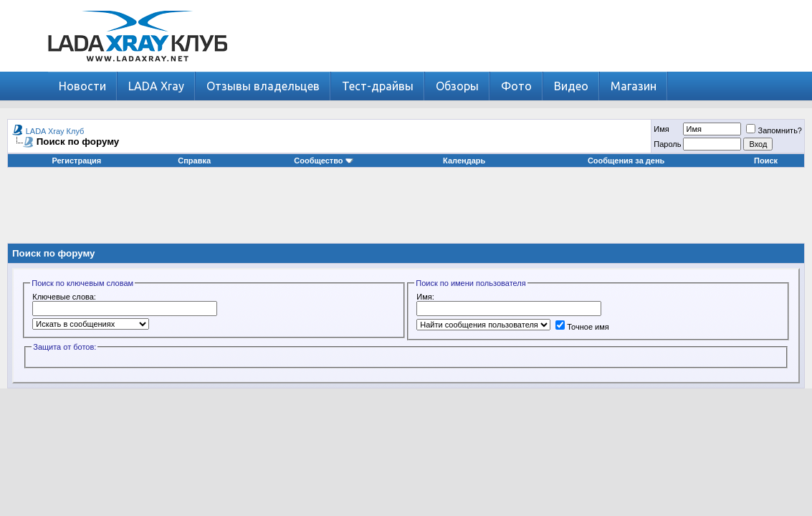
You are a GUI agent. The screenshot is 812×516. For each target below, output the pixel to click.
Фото (516, 86)
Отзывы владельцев (263, 86)
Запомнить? (774, 130)
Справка (194, 161)
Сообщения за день (626, 161)
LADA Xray (156, 86)
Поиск (766, 161)
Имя (661, 129)
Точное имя (582, 327)
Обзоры (457, 86)
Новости (82, 86)
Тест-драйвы (378, 86)
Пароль (667, 144)
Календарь (464, 161)
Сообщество (323, 161)
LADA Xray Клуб (55, 131)
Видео (571, 86)
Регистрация (76, 161)
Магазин (634, 86)
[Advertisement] (406, 211)
